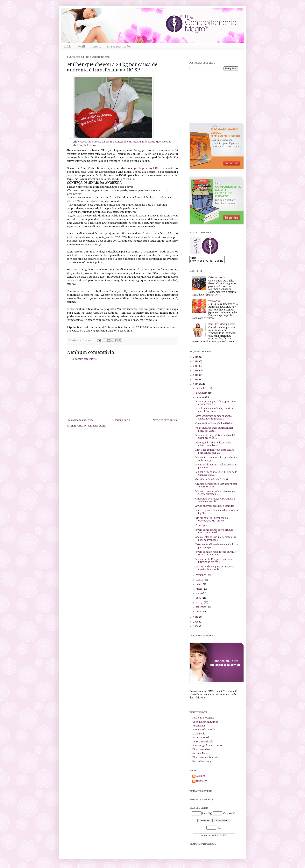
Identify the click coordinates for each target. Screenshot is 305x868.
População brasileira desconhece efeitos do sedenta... (213, 445)
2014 (196, 381)
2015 (196, 376)
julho (199, 585)
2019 (196, 358)
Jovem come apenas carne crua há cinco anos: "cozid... (214, 532)
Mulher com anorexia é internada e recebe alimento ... (215, 494)
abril (199, 599)
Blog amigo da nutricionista (208, 747)
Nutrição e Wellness (203, 719)
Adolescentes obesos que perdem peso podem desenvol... (216, 540)
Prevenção (201, 526)
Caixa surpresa (216, 279)
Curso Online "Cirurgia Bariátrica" (214, 425)
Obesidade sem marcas (205, 723)
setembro (201, 576)
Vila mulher (199, 727)
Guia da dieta (200, 755)
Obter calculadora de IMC (214, 837)
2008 (196, 628)
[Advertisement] (122, 390)
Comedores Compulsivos (222, 325)
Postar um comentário (84, 359)
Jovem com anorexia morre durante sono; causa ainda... (215, 554)
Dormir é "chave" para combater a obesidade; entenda (214, 569)
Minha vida (199, 735)
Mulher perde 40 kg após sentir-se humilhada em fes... (214, 562)
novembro (202, 394)
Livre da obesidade (203, 743)
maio (199, 594)
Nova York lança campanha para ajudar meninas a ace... (213, 419)
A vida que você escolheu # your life (215, 507)
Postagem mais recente (81, 420)
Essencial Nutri (201, 739)
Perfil (81, 47)
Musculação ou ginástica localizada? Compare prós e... (215, 438)
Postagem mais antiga (165, 420)
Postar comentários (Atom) (91, 426)
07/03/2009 (214, 302)
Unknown (202, 782)
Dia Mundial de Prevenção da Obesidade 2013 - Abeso (212, 521)
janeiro (200, 613)
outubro (201, 398)
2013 (196, 385)
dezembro (202, 389)
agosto (200, 581)
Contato (96, 47)
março (200, 604)
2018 (196, 363)
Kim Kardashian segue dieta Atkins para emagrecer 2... (215, 452)
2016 (196, 372)
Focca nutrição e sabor (205, 731)
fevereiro (201, 608)
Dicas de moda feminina (206, 759)
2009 (196, 623)
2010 (196, 618)
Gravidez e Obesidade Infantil (212, 481)
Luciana (201, 777)
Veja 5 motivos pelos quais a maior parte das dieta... (214, 430)
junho (199, 590)
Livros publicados (119, 47)
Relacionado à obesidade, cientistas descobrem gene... (215, 411)
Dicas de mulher (201, 751)
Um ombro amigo (202, 763)
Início (68, 47)
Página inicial (123, 420)
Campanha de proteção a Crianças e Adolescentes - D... (215, 501)
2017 (196, 367)
